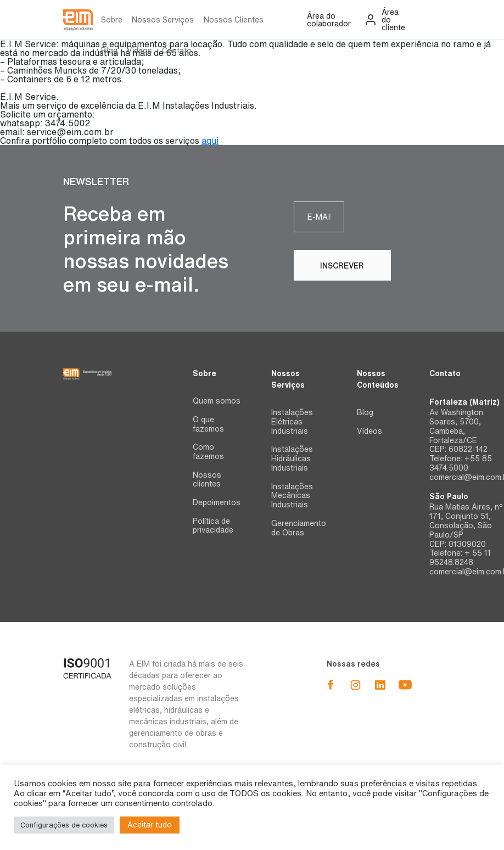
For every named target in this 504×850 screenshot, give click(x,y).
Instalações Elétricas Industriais (292, 422)
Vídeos (139, 51)
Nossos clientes (207, 480)
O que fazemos (208, 424)
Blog (109, 51)
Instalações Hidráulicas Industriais (292, 458)
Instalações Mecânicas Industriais (292, 496)
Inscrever (393, 217)
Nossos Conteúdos (378, 379)
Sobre (112, 20)
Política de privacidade (213, 526)
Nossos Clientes (234, 20)
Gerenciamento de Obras (299, 528)
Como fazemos (208, 452)
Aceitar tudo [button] (150, 825)
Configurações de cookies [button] (64, 825)
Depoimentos (217, 502)
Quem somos (217, 401)
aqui (210, 141)
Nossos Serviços (163, 20)
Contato (177, 51)
